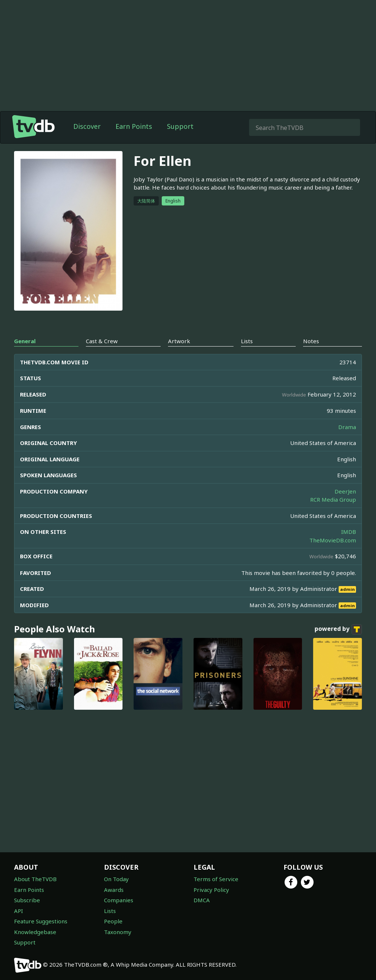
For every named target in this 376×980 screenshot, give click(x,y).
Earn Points (134, 126)
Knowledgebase (35, 932)
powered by (338, 629)
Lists (110, 911)
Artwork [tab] (179, 341)
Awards (114, 890)
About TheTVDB (35, 879)
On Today (116, 879)
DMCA (202, 900)
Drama (347, 427)
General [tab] (25, 341)
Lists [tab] (247, 341)
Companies (119, 900)
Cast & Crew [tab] (102, 341)
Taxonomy (118, 932)
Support (180, 126)
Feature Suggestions (41, 921)
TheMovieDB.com (333, 540)
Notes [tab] (311, 341)
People (113, 921)
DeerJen (345, 491)
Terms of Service (216, 879)
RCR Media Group (333, 499)
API (19, 911)
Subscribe (27, 900)
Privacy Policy (211, 890)
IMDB (349, 532)
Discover (87, 126)
